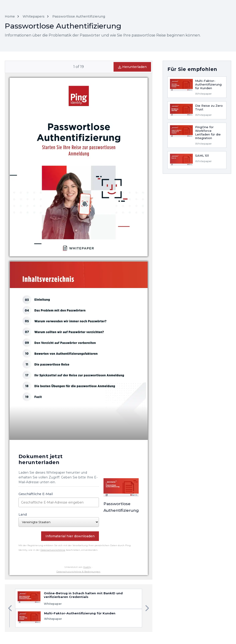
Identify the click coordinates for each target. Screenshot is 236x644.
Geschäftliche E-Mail (59, 500)
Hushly (87, 567)
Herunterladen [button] (132, 67)
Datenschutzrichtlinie (53, 550)
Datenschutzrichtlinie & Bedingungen (78, 572)
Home (10, 16)
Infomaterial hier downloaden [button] (70, 536)
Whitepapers (34, 16)
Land (59, 520)
